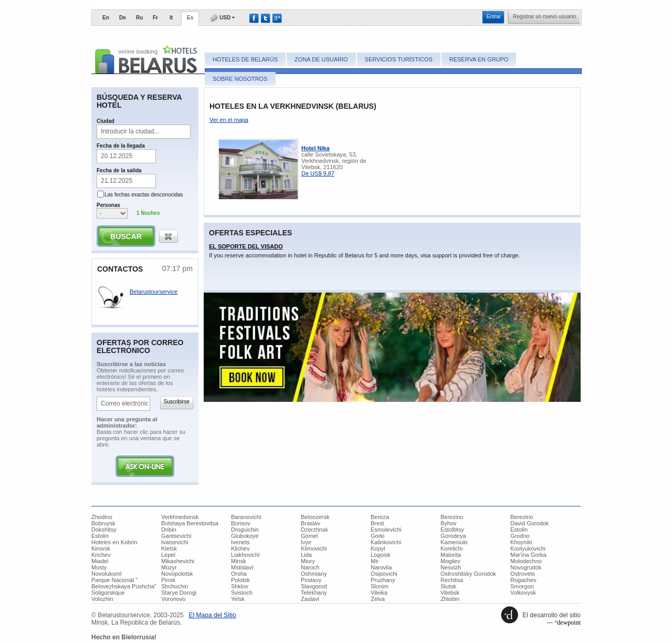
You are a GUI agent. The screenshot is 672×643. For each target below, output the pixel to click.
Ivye (306, 542)
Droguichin (245, 530)
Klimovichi (314, 548)
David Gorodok (529, 523)
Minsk (239, 561)
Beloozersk (315, 517)
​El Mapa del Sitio (213, 615)
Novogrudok (526, 567)
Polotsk (240, 580)
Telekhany (314, 593)
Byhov (449, 523)
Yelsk (238, 599)
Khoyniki (521, 542)
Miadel (100, 561)
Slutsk (448, 586)
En (106, 18)
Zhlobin (450, 599)
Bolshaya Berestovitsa (190, 523)
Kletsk (169, 548)
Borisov (241, 523)
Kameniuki (454, 542)
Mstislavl (242, 567)
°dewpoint (568, 623)
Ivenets (240, 542)
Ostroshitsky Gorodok (468, 574)
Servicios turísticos (399, 59)
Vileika (379, 593)
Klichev (240, 548)
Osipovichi (384, 574)
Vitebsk (450, 593)
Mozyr (169, 567)
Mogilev (450, 561)
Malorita (451, 555)
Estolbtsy (452, 530)
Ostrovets (523, 574)
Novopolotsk (177, 574)
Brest (377, 523)
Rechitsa (452, 580)
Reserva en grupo (479, 59)
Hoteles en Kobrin (114, 542)
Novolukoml (106, 574)
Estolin (519, 530)
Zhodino (102, 517)
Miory (308, 561)
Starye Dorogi (179, 593)
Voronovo (173, 599)
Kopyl (378, 548)
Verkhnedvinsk (180, 517)
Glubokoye (245, 536)
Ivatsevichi (175, 542)
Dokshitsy (104, 530)
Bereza (380, 517)
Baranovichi (246, 517)
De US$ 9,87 (318, 173)
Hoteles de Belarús (245, 59)
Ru (139, 18)
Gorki (377, 536)
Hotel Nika (316, 148)
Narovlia (381, 567)
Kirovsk (101, 548)
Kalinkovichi (386, 542)
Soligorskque (108, 593)
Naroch (310, 567)
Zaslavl (310, 599)
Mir (375, 561)
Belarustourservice (154, 292)
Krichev (101, 555)
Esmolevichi (386, 530)
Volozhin (102, 599)
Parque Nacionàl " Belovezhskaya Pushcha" (124, 583)
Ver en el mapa (229, 120)
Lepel (168, 555)
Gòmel (309, 536)
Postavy (311, 580)
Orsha (239, 574)
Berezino (452, 517)
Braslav (311, 523)
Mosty (99, 567)
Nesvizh (451, 567)
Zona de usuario (321, 59)
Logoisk (381, 555)
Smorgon (522, 586)
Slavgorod (314, 586)
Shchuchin (175, 586)
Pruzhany (383, 580)
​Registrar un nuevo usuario (544, 17)
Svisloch (242, 593)
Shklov (240, 586)
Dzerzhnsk (314, 530)
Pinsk (168, 580)
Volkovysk (523, 593)
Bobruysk (103, 523)
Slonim (380, 586)
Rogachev (523, 580)
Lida (306, 555)
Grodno (520, 536)
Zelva (378, 599)
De (123, 18)
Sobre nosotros (240, 79)
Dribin (169, 530)
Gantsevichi (176, 536)
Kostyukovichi (528, 548)
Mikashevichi (178, 561)
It (171, 18)
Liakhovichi (245, 555)
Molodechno (526, 561)
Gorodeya (453, 536)
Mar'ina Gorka (528, 555)
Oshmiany (314, 574)
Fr (155, 18)
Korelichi (451, 548)
